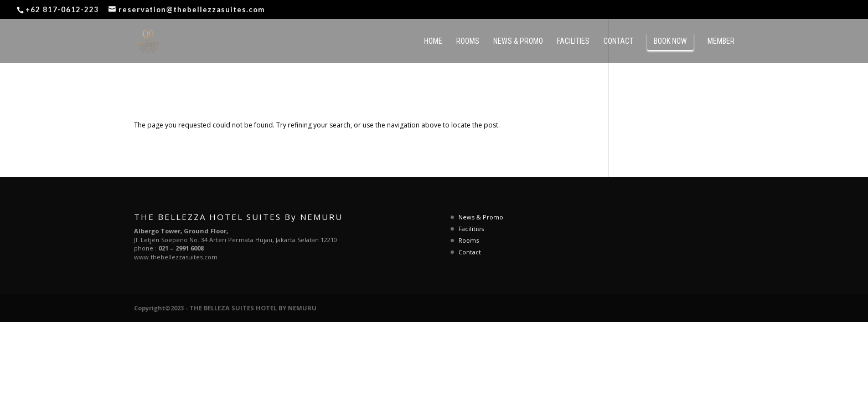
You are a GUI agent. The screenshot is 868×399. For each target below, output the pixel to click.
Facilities (573, 41)
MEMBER (721, 41)
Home (433, 41)
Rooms (468, 41)
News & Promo (518, 41)
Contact (618, 41)
